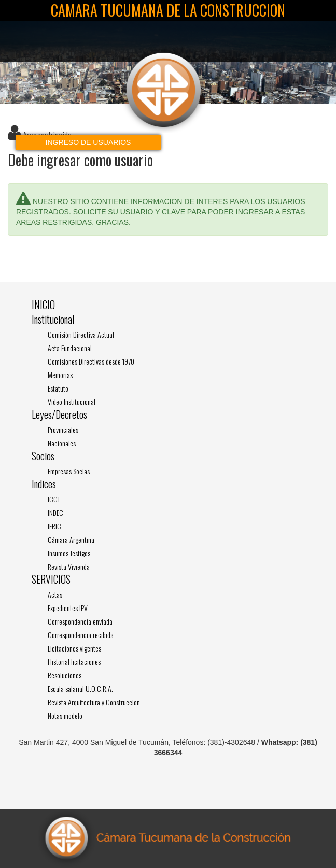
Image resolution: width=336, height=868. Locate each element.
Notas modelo (65, 715)
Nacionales (62, 443)
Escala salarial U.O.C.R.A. (80, 689)
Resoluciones (65, 675)
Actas (55, 594)
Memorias (60, 375)
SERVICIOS (51, 579)
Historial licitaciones (74, 662)
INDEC (55, 512)
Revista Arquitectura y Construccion (94, 702)
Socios (43, 456)
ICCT (54, 499)
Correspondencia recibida (81, 635)
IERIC (54, 526)
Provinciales (63, 430)
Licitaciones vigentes (74, 648)
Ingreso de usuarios (88, 142)
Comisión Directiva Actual (81, 334)
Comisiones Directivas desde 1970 (91, 361)
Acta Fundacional (70, 348)
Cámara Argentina (71, 539)
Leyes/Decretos (59, 415)
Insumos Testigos (69, 553)
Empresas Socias (69, 471)
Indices (44, 484)
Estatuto (58, 388)
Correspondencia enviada (80, 621)
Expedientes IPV (68, 608)
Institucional (53, 319)
